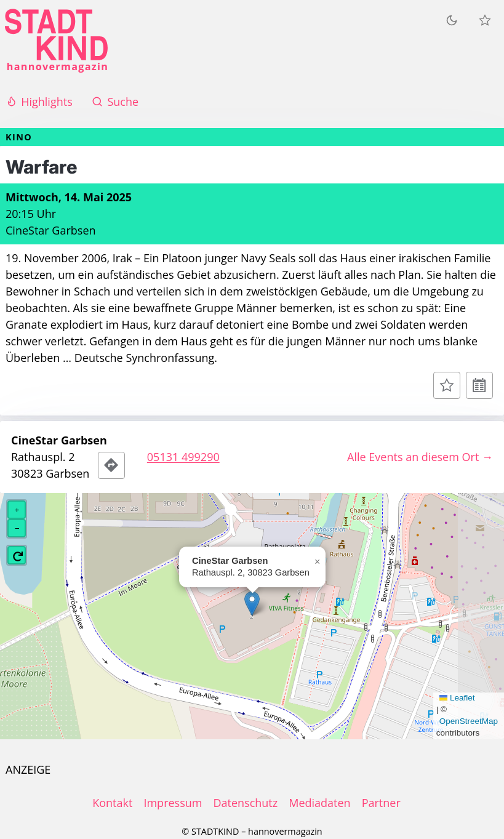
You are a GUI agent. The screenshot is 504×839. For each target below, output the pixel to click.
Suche (115, 102)
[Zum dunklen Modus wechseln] (452, 20)
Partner (381, 803)
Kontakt (112, 803)
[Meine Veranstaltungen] (485, 20)
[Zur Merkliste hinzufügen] (447, 385)
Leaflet (457, 698)
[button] (252, 604)
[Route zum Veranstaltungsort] (111, 465)
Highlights (39, 102)
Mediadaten (319, 803)
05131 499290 (183, 457)
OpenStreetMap (469, 721)
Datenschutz (245, 803)
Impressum (173, 803)
